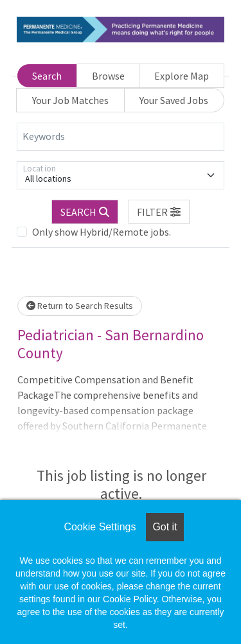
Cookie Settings (100, 527)
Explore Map (182, 76)
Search (47, 76)
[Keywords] (121, 137)
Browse (108, 76)
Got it (165, 527)
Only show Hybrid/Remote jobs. (102, 232)
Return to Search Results (80, 306)
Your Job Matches (70, 100)
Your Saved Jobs (174, 100)
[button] (159, 212)
